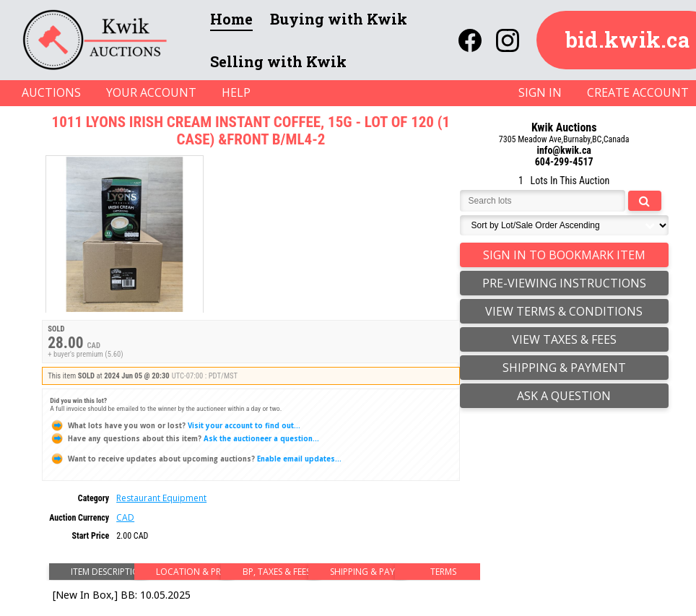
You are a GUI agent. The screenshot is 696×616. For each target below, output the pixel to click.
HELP (236, 92)
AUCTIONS (51, 92)
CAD (125, 517)
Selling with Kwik (278, 61)
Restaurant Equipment (161, 498)
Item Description (108, 572)
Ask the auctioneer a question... (184, 439)
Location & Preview (194, 572)
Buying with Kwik (339, 19)
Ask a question (564, 396)
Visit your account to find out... (175, 426)
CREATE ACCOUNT (638, 92)
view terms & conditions (564, 311)
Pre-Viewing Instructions (564, 283)
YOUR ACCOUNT (151, 92)
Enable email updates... (196, 459)
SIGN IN (540, 92)
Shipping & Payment (368, 572)
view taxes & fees (564, 339)
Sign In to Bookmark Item (564, 255)
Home (231, 19)
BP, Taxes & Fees (277, 572)
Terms (443, 572)
